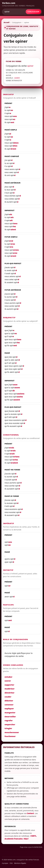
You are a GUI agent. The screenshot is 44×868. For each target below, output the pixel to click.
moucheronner (12, 732)
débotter (9, 701)
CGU (11, 863)
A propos (5, 863)
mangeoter (10, 713)
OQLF (26, 839)
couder (8, 697)
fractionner (10, 736)
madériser (10, 689)
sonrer (8, 681)
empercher (10, 724)
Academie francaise (14, 839)
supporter (9, 685)
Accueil (7, 22)
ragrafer (9, 720)
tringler (8, 728)
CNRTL (33, 836)
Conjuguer (33, 12)
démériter (10, 693)
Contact (30, 813)
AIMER (17, 78)
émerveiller (10, 717)
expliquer (9, 709)
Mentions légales (20, 863)
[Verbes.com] (22, 4)
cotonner (9, 705)
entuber (8, 677)
